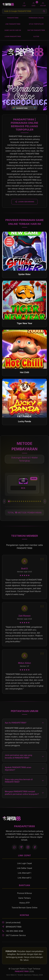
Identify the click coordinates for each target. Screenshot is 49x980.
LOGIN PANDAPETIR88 (13, 36)
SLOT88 (36, 36)
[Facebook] (35, 847)
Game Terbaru (24, 898)
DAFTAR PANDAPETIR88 (36, 30)
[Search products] (24, 11)
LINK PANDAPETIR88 (13, 24)
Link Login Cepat (24, 863)
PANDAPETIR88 (13, 18)
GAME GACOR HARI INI (13, 30)
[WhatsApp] (14, 847)
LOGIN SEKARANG (24, 202)
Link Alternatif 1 (24, 873)
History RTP (24, 903)
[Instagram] (28, 847)
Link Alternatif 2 (24, 878)
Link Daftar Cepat (24, 868)
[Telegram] (21, 847)
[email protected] (13, 922)
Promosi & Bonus (24, 893)
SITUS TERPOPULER (36, 24)
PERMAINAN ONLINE (36, 18)
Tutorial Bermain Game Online (24, 908)
